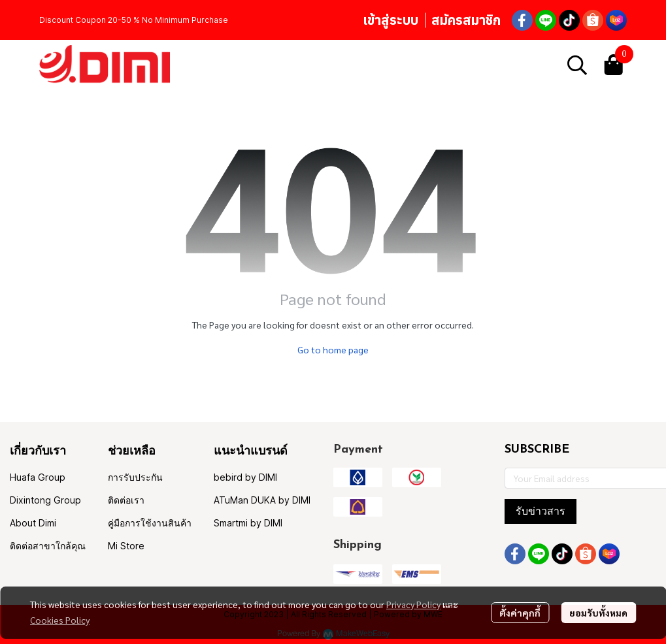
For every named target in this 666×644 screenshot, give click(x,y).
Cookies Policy (60, 620)
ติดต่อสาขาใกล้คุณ (48, 546)
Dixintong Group (45, 500)
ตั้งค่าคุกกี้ (520, 613)
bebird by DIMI (245, 477)
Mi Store (126, 546)
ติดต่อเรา (126, 500)
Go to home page (333, 349)
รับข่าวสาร (541, 511)
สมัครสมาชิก (466, 20)
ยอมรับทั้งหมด (598, 613)
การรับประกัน (135, 477)
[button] (577, 65)
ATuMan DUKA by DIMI (262, 500)
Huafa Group (38, 477)
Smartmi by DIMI (248, 523)
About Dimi (33, 523)
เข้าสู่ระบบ (391, 20)
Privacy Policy (413, 604)
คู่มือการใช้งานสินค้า (150, 523)
